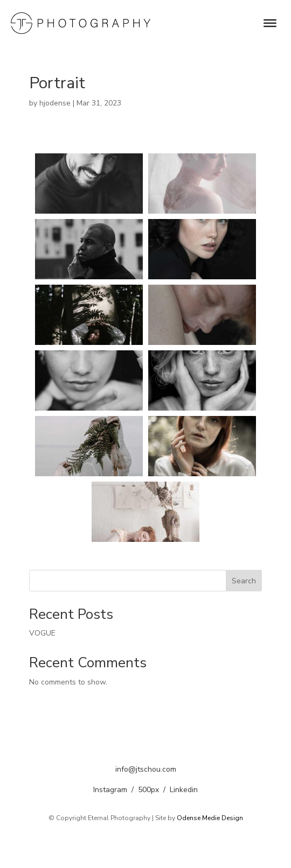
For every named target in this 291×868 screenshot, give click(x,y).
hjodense (55, 103)
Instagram (110, 790)
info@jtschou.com (146, 769)
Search (244, 581)
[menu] (270, 23)
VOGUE (42, 633)
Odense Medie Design (210, 818)
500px (148, 790)
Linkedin (184, 790)
